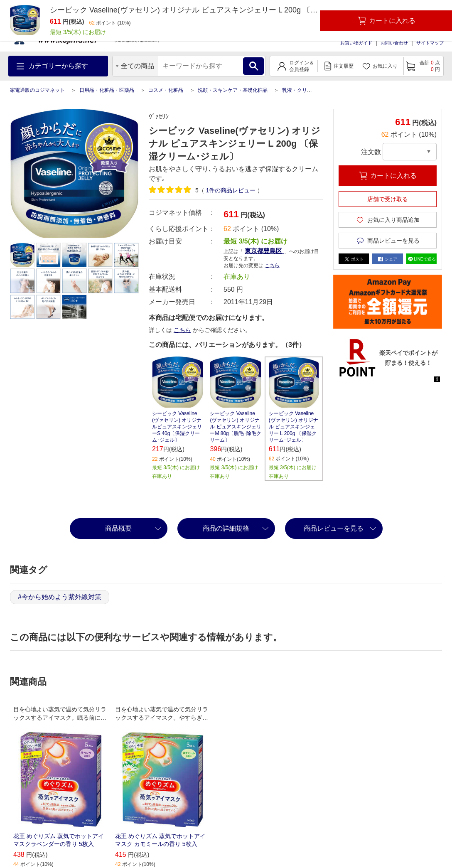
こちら (272, 266)
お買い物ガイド (356, 43)
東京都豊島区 (264, 251)
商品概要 (118, 528)
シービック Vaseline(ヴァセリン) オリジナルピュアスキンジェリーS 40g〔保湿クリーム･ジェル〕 (177, 427)
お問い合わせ (394, 43)
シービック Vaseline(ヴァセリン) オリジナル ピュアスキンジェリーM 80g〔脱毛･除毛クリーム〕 (235, 427)
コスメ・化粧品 (166, 90)
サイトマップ (430, 43)
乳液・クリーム (300, 90)
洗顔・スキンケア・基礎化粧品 (233, 90)
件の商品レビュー (231, 190)
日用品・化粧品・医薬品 (107, 90)
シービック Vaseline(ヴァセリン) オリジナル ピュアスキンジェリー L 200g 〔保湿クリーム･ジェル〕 (294, 427)
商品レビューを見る (334, 528)
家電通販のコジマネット (37, 90)
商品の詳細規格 (226, 528)
